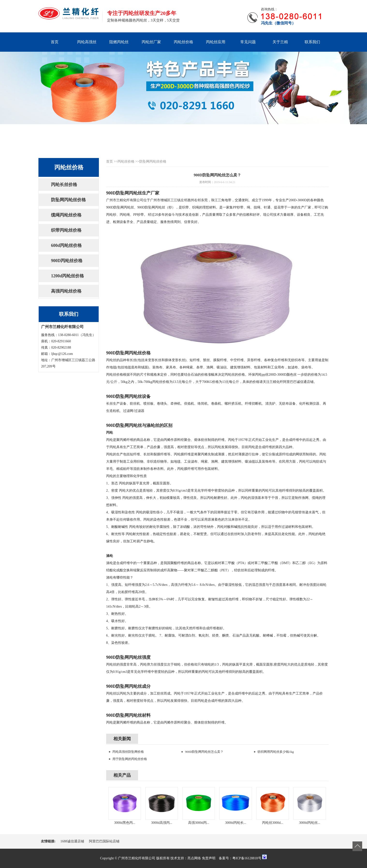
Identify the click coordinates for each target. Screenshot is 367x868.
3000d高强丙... (162, 823)
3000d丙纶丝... (310, 823)
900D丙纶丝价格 (67, 261)
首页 (55, 42)
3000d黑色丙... (125, 823)
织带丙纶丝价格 (66, 230)
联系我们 (312, 42)
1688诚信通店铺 (72, 841)
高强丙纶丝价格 (66, 291)
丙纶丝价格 (183, 42)
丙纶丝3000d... (273, 823)
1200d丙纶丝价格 (67, 276)
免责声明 (209, 858)
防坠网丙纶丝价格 (68, 200)
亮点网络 (194, 858)
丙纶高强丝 (87, 42)
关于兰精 (280, 42)
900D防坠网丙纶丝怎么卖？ (204, 752)
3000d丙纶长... (236, 823)
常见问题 (248, 42)
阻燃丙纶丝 (119, 42)
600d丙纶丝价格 (66, 245)
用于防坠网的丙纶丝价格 (130, 759)
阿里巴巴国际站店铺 (104, 841)
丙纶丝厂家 (151, 42)
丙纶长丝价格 (64, 185)
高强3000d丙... (199, 823)
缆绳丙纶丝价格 (66, 215)
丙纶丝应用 (216, 42)
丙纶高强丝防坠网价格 (128, 752)
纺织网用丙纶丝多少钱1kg (276, 752)
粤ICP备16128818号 (247, 858)
